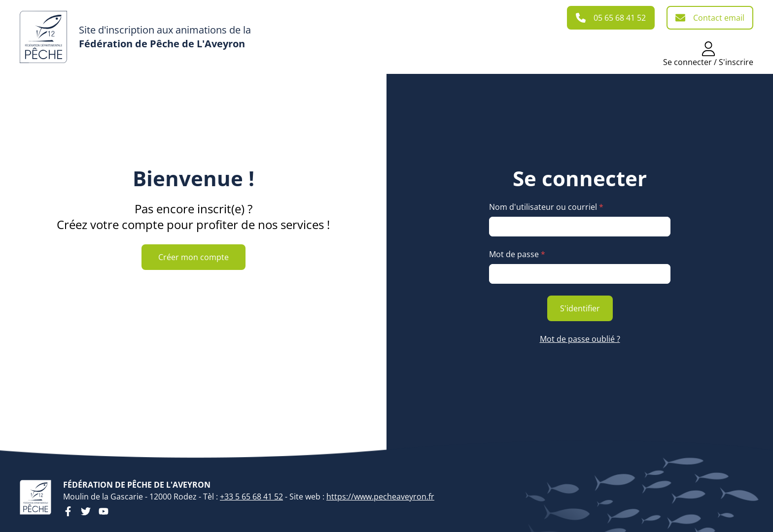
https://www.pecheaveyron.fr (380, 497)
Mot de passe (517, 254)
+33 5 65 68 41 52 (251, 497)
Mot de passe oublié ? (580, 339)
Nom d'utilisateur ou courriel (546, 207)
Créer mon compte (193, 257)
